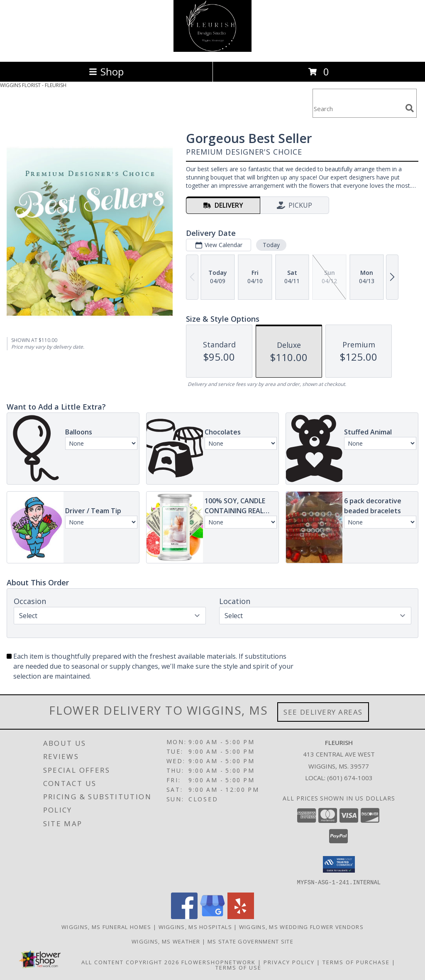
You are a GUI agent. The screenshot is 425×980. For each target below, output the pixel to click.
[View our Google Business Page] (212, 916)
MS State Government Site (250, 941)
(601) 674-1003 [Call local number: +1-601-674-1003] (350, 778)
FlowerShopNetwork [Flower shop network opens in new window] (219, 962)
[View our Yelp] (241, 916)
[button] (339, 864)
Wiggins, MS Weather (166, 941)
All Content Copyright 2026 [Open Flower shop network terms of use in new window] (130, 962)
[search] (410, 108)
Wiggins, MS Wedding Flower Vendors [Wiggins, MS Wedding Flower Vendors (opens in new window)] (301, 927)
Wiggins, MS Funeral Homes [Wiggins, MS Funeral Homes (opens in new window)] (106, 927)
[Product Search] (357, 108)
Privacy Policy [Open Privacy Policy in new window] (289, 962)
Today (271, 245)
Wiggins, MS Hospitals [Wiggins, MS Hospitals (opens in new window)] (195, 927)
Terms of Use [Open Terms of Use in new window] (238, 967)
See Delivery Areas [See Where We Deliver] (323, 712)
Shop (106, 72)
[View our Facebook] (184, 916)
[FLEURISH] (212, 50)
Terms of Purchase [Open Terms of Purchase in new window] (356, 962)
